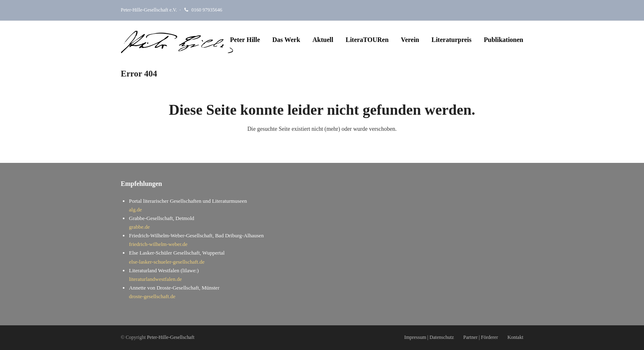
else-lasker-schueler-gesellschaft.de (167, 262)
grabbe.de (139, 227)
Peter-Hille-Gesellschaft (171, 337)
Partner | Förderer (481, 337)
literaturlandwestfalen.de (155, 279)
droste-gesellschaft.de (152, 296)
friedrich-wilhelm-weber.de (158, 244)
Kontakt (515, 337)
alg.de (135, 210)
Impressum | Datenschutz (429, 337)
